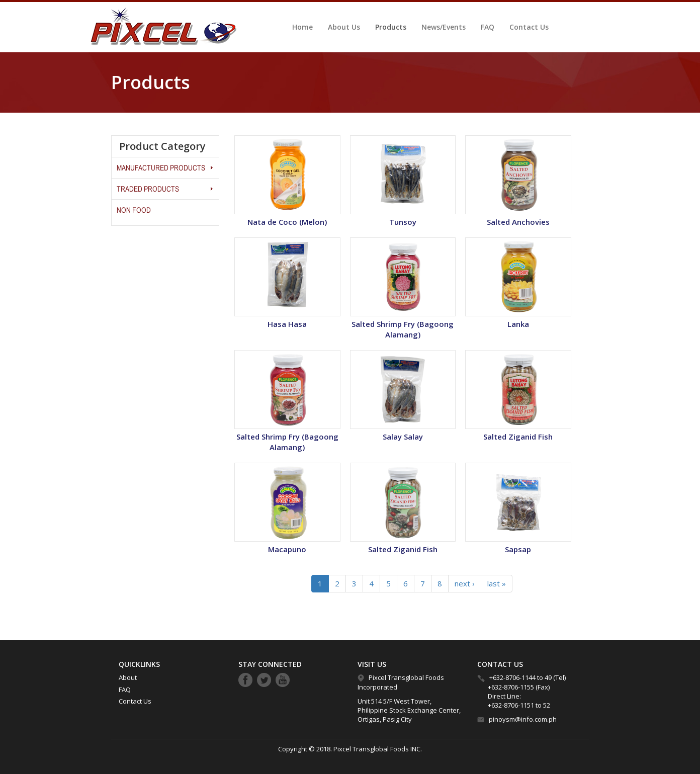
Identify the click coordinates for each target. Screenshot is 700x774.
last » (497, 583)
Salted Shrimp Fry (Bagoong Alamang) (403, 329)
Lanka (518, 324)
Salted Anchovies (518, 222)
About (128, 677)
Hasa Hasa (287, 324)
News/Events (444, 27)
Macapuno (287, 549)
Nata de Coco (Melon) (287, 222)
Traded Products (148, 189)
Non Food (134, 210)
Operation (211, 167)
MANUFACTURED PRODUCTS (161, 168)
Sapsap (518, 549)
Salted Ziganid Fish (518, 437)
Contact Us (529, 27)
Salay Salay (403, 437)
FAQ (488, 27)
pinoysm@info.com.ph (523, 719)
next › (465, 583)
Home (302, 27)
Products (391, 27)
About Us (344, 27)
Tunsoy (403, 222)
